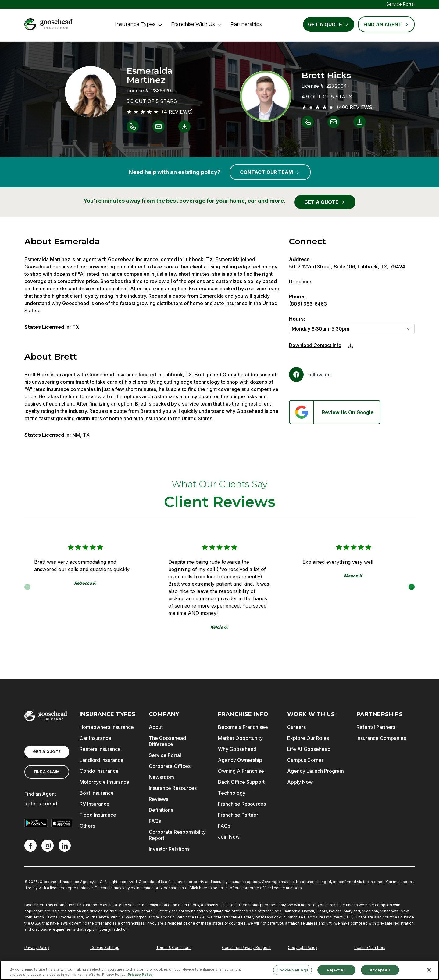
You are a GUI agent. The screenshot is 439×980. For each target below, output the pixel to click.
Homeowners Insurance (107, 727)
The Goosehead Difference (167, 741)
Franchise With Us (193, 24)
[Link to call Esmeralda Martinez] (133, 126)
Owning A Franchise (241, 771)
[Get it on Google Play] (36, 823)
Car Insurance (95, 738)
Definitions (161, 810)
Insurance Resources (173, 788)
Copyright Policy (303, 948)
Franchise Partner (238, 815)
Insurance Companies (381, 738)
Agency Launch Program (316, 771)
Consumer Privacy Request (246, 948)
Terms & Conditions (174, 948)
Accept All (380, 970)
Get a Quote (329, 24)
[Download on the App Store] (62, 823)
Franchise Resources (242, 804)
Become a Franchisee (243, 727)
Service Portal (400, 4)
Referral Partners (376, 727)
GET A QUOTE (325, 202)
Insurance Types (135, 24)
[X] (48, 846)
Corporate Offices (170, 766)
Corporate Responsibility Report (177, 835)
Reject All (336, 970)
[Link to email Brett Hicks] (334, 122)
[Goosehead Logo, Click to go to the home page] (49, 24)
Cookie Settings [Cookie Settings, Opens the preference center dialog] (293, 970)
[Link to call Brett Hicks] (308, 122)
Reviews (159, 799)
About (156, 727)
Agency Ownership (240, 760)
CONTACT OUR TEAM (270, 172)
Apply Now (300, 782)
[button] (412, 587)
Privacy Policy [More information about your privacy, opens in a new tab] (140, 975)
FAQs (155, 821)
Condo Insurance (99, 771)
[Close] (429, 970)
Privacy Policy (37, 948)
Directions (301, 282)
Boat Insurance (97, 793)
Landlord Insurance (102, 760)
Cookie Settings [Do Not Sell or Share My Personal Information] (105, 948)
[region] (220, 970)
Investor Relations (169, 849)
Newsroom (161, 777)
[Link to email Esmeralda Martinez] (159, 126)
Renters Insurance (100, 749)
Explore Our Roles (308, 738)
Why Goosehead (237, 749)
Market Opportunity (240, 738)
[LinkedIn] (65, 846)
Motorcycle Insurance (104, 782)
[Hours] (352, 329)
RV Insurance (95, 804)
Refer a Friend (41, 804)
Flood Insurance (98, 815)
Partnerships (246, 24)
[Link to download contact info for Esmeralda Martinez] (184, 126)
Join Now (229, 837)
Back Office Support (241, 782)
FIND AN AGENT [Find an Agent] (386, 24)
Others (87, 826)
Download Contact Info (315, 345)
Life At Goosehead (309, 749)
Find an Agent (40, 794)
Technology (232, 793)
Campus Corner (305, 760)
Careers (296, 727)
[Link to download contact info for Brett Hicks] (359, 122)
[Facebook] (310, 375)
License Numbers (369, 948)
